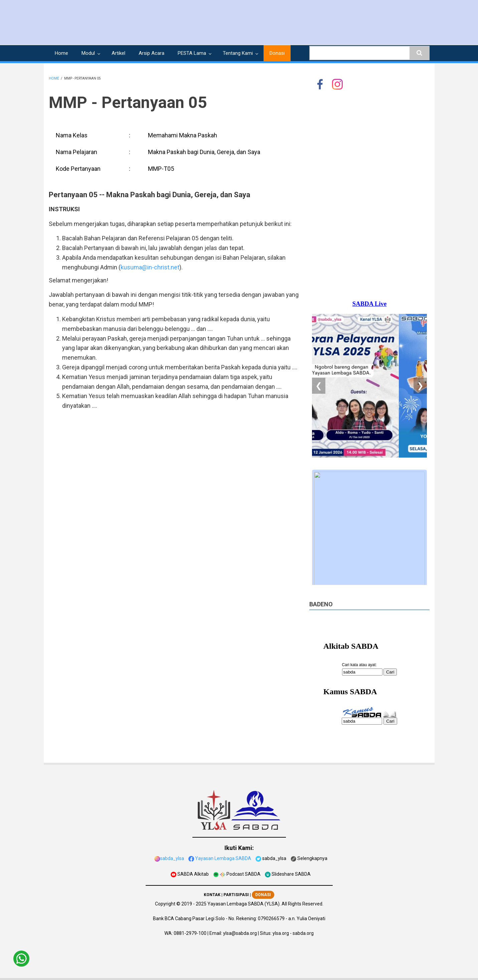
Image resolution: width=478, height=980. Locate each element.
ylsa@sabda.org (240, 933)
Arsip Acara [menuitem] (151, 53)
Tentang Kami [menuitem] (238, 53)
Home (54, 78)
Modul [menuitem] (88, 53)
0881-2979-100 (190, 933)
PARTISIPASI (236, 895)
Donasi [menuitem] (277, 53)
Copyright (165, 904)
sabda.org (303, 933)
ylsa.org (281, 933)
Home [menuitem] (61, 53)
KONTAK (212, 895)
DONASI (263, 895)
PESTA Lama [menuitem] (192, 53)
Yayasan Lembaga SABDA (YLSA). (244, 904)
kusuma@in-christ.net (150, 267)
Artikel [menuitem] (118, 53)
